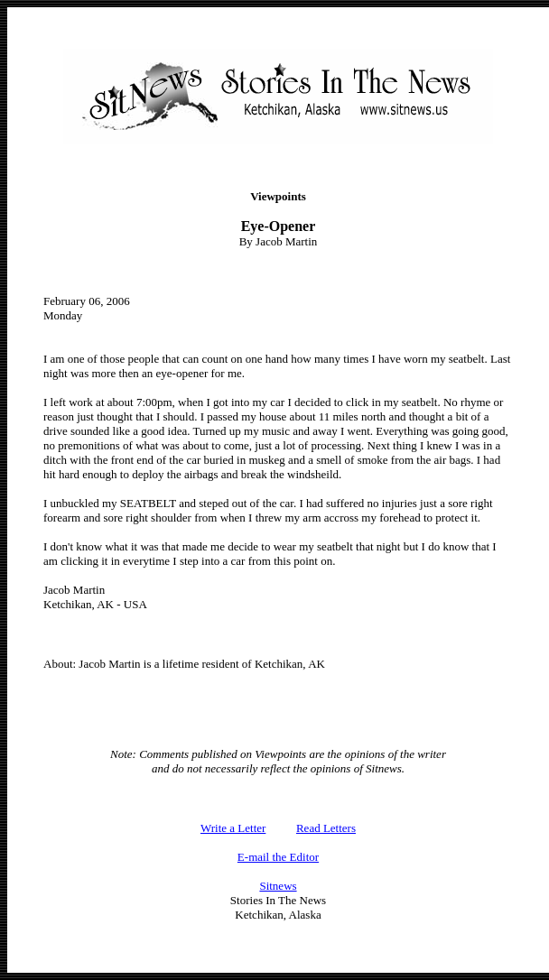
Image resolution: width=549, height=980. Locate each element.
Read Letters (326, 828)
